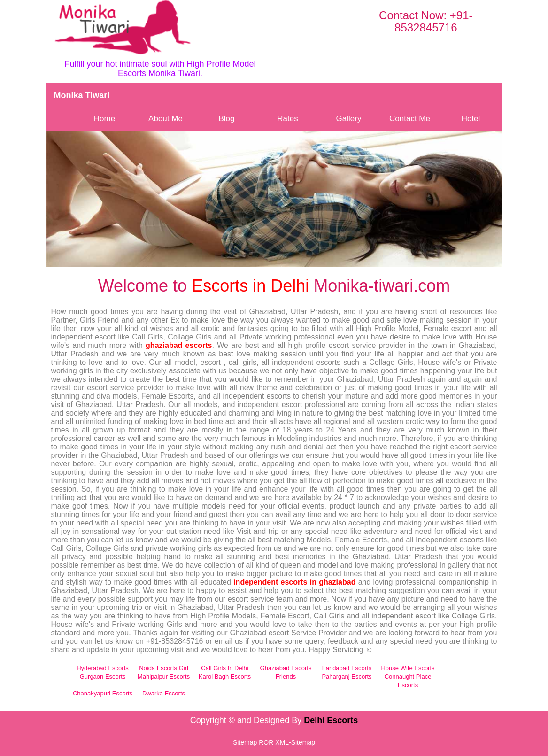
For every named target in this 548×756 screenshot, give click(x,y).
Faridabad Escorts (347, 668)
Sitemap (245, 742)
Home (104, 119)
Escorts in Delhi (250, 286)
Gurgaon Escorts (103, 676)
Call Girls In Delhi (224, 668)
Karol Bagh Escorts (225, 676)
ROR (266, 742)
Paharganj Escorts (347, 676)
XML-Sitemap (295, 742)
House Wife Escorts (408, 668)
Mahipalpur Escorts (164, 676)
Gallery (349, 119)
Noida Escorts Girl (164, 668)
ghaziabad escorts (179, 345)
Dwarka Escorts (164, 693)
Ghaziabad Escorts (286, 668)
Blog (226, 119)
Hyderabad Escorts (103, 668)
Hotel (471, 119)
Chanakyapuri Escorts (103, 693)
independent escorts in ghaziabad (294, 582)
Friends (286, 676)
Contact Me (410, 119)
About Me (166, 119)
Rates (287, 119)
